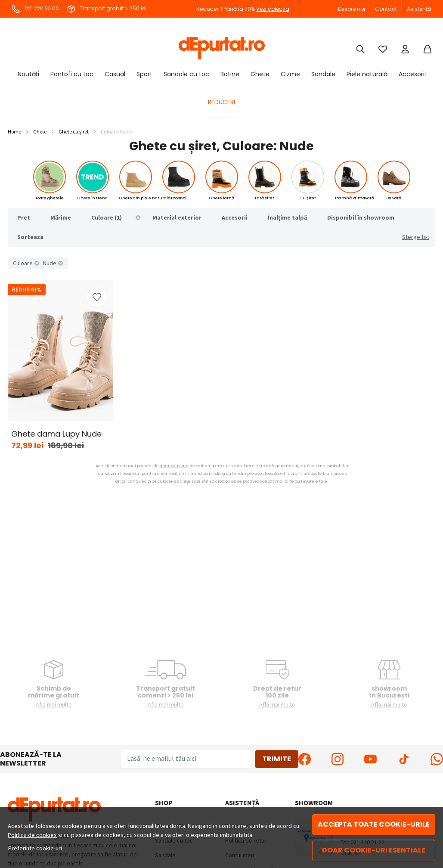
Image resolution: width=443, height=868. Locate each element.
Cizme (290, 74)
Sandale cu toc (186, 74)
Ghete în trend (93, 198)
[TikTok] (404, 759)
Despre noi (352, 9)
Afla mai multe (54, 704)
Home (14, 132)
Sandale (323, 74)
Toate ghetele (50, 198)
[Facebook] (305, 759)
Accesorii (412, 74)
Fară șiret (265, 198)
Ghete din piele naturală (145, 198)
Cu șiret (308, 198)
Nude (50, 263)
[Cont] (405, 48)
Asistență (419, 9)
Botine (230, 74)
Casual (115, 74)
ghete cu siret (174, 466)
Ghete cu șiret (74, 132)
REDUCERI (221, 102)
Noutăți (28, 74)
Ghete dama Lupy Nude (56, 434)
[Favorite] (383, 48)
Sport (144, 74)
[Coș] (428, 48)
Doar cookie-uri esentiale (374, 850)
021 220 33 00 (36, 8)
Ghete (260, 74)
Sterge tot (416, 237)
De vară (394, 198)
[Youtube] (370, 759)
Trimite (277, 759)
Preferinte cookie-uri (35, 848)
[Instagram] (338, 759)
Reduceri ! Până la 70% (243, 9)
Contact (386, 9)
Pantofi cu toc (72, 74)
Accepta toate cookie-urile (374, 824)
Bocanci (179, 198)
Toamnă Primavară (354, 198)
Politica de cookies (32, 835)
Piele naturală (367, 74)
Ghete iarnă (222, 198)
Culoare (23, 263)
